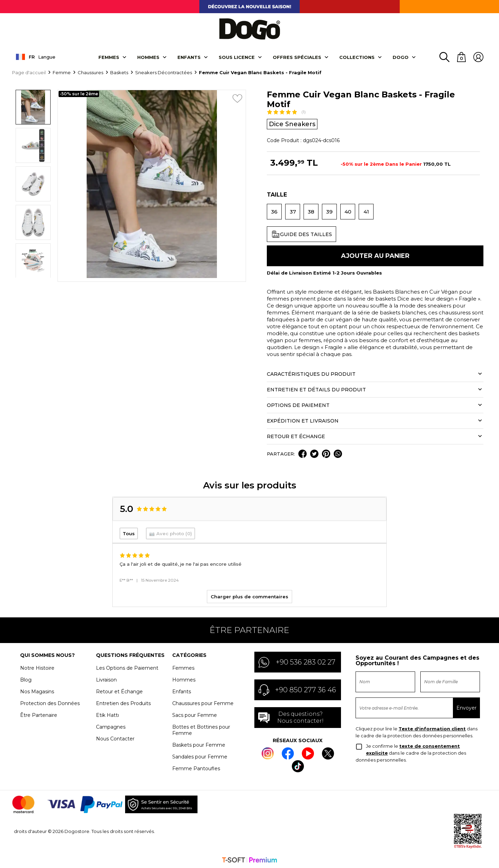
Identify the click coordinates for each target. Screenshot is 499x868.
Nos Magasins (37, 691)
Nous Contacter (115, 738)
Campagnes (111, 726)
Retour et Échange (119, 691)
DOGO (401, 57)
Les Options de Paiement (127, 667)
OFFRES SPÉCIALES (297, 57)
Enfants (189, 57)
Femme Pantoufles (196, 768)
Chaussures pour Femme (203, 703)
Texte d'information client (432, 728)
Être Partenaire (39, 714)
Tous (129, 533)
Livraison (106, 679)
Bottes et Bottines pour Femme (201, 729)
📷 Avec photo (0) (170, 533)
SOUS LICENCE (237, 57)
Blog (26, 679)
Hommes (148, 57)
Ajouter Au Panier (375, 255)
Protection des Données (50, 703)
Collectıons (357, 57)
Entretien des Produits (123, 703)
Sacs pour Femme (195, 714)
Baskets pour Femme (199, 744)
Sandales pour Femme (200, 756)
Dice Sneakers (292, 123)
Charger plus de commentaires (249, 596)
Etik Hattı (107, 714)
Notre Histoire (37, 667)
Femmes (109, 57)
